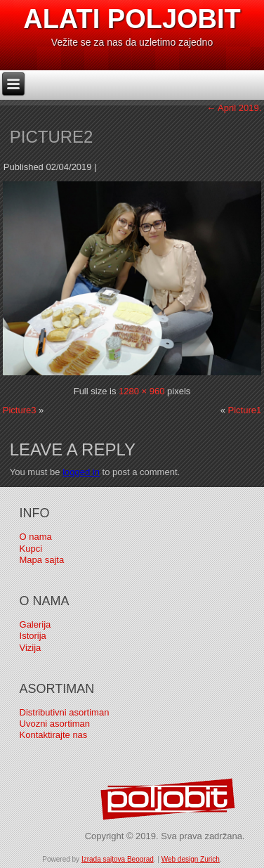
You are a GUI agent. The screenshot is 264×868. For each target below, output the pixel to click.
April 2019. (234, 108)
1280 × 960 (141, 391)
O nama (36, 537)
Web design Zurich (191, 859)
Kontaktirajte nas (54, 735)
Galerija (35, 624)
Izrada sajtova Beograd (118, 859)
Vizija (31, 648)
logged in (81, 472)
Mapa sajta (42, 560)
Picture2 (52, 137)
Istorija (33, 636)
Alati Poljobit (132, 19)
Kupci (31, 549)
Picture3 (20, 410)
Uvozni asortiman (55, 724)
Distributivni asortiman (65, 712)
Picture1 (245, 410)
